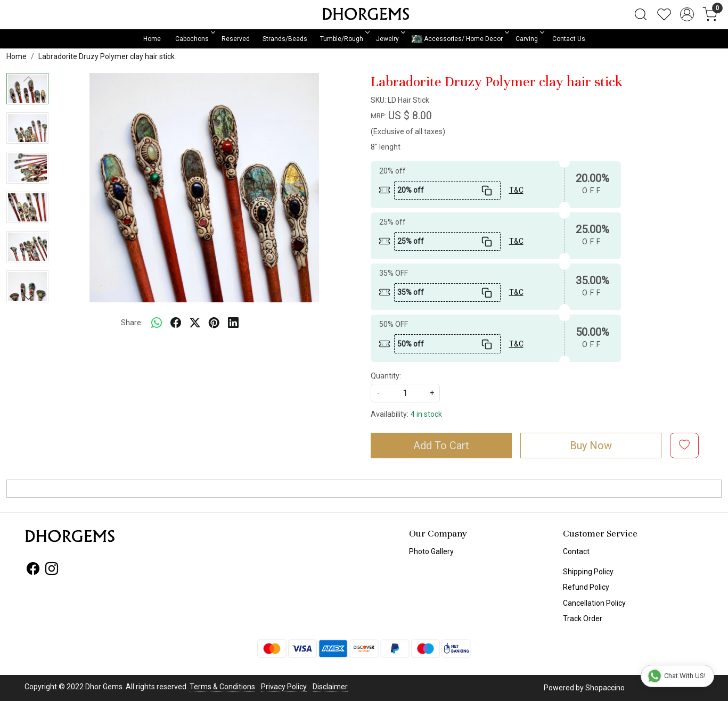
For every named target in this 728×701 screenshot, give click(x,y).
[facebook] (176, 323)
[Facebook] (33, 571)
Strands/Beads (285, 39)
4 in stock (426, 414)
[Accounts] (687, 14)
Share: (132, 323)
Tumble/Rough (344, 39)
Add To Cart (441, 446)
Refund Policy (586, 587)
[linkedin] (233, 323)
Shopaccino (605, 688)
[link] (641, 14)
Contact (576, 551)
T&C (516, 190)
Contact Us (569, 39)
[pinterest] (214, 323)
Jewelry (390, 39)
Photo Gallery (431, 551)
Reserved (236, 39)
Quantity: (386, 376)
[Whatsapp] (157, 323)
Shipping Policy (588, 572)
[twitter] (195, 323)
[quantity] (405, 393)
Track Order (583, 618)
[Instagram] (52, 571)
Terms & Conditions (222, 687)
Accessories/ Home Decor (460, 39)
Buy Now (591, 446)
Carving (529, 39)
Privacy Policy (284, 687)
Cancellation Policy (594, 603)
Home (152, 39)
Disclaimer (330, 687)
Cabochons (194, 39)
